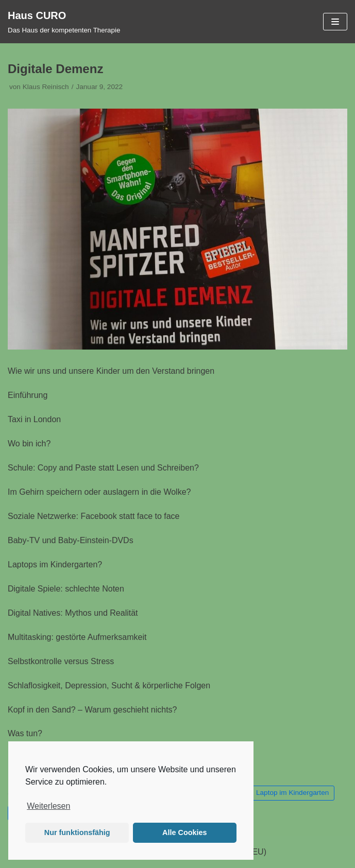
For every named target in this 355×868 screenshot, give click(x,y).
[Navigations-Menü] (335, 22)
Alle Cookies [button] (184, 832)
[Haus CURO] (64, 22)
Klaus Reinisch (46, 87)
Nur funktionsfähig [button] (77, 832)
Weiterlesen (48, 806)
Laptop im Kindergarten (292, 793)
